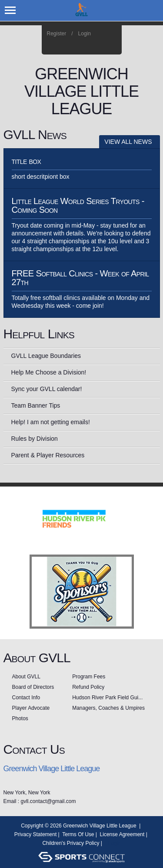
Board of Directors (33, 687)
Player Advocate (31, 708)
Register (57, 34)
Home (112, 45)
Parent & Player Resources (48, 455)
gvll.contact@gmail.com (48, 801)
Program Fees (89, 677)
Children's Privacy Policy (71, 843)
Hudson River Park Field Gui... (107, 698)
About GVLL (26, 677)
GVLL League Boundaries (46, 356)
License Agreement (122, 834)
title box (27, 161)
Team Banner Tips (36, 405)
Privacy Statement (35, 834)
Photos (20, 718)
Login (85, 34)
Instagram (100, 45)
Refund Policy (88, 687)
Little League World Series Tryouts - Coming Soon (78, 205)
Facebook (88, 45)
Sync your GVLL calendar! (47, 389)
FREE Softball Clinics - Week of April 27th (80, 278)
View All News (128, 142)
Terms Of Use (78, 834)
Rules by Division (35, 439)
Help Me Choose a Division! (49, 372)
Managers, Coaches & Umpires (108, 708)
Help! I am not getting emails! (51, 422)
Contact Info (26, 698)
